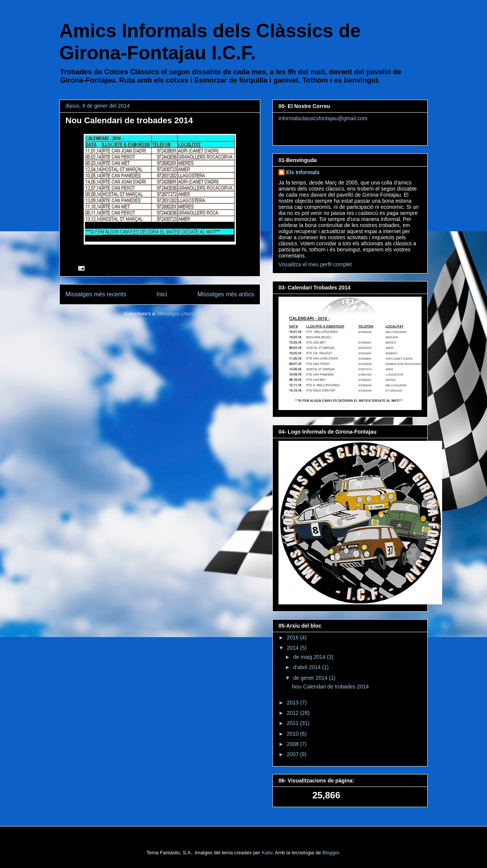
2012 (294, 713)
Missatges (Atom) (177, 314)
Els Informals (303, 172)
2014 (294, 648)
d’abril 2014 (307, 667)
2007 (294, 754)
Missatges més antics (226, 294)
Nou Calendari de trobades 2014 (129, 120)
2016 (294, 637)
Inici (162, 294)
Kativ (267, 853)
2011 (294, 723)
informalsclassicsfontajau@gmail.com (323, 118)
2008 (294, 744)
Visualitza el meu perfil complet (315, 264)
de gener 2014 (311, 678)
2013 (294, 703)
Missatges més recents (96, 294)
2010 (294, 734)
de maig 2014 (310, 657)
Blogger (331, 853)
